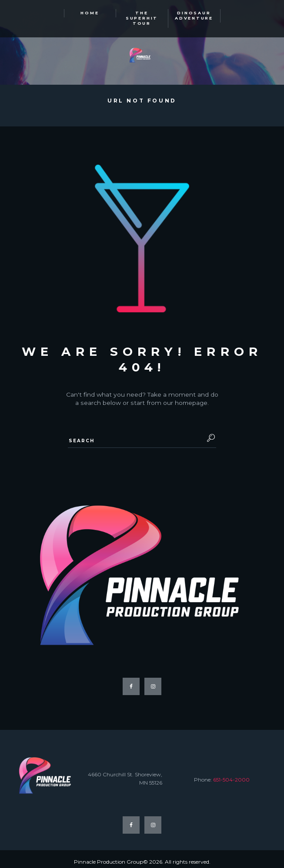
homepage (191, 398)
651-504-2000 (231, 774)
